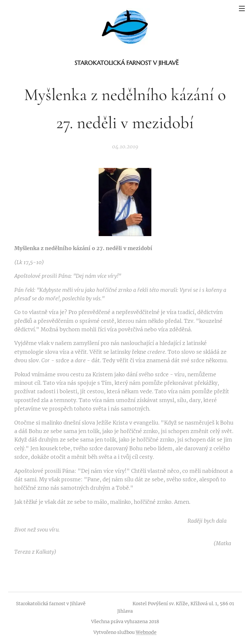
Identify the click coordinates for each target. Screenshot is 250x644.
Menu (242, 8)
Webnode (146, 632)
